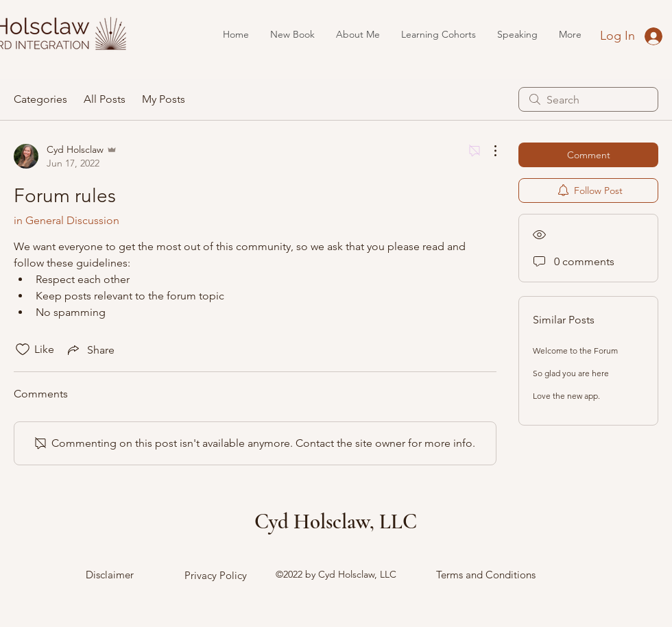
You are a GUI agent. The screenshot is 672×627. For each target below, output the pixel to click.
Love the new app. (566, 396)
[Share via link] (90, 349)
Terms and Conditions (486, 575)
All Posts (105, 99)
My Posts (164, 99)
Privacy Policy (216, 575)
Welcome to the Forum (575, 351)
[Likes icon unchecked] (23, 349)
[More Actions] (488, 151)
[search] (588, 99)
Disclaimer (110, 575)
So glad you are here (571, 373)
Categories (40, 99)
